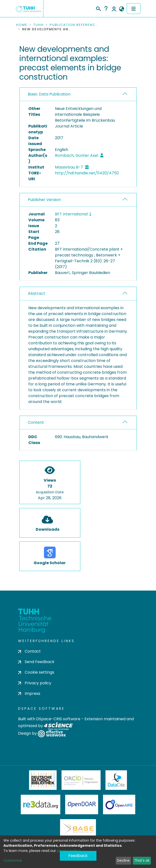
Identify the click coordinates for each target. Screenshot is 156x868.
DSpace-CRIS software (58, 719)
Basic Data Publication (49, 94)
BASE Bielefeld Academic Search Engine (78, 829)
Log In (114, 9)
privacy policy (69, 851)
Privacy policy (35, 683)
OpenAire (119, 804)
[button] (122, 9)
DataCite (116, 780)
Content (36, 422)
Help (106, 9)
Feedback (78, 856)
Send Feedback (36, 662)
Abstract (36, 293)
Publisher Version (44, 200)
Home (22, 25)
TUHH (39, 25)
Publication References (74, 25)
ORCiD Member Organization (81, 780)
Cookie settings (36, 672)
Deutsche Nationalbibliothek (43, 780)
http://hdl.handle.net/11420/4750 (87, 173)
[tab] (78, 94)
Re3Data (41, 804)
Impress (29, 693)
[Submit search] (98, 8)
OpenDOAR (82, 804)
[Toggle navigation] (134, 9)
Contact (29, 651)
